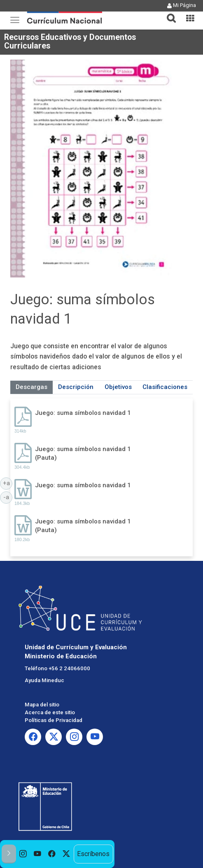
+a (8, 483)
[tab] (168, 13)
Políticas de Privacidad (54, 720)
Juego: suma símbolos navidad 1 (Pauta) (83, 453)
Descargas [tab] (31, 387)
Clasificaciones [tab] (165, 387)
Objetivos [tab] (118, 387)
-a (8, 497)
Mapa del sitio (42, 705)
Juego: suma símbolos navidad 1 (83, 413)
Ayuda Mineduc (44, 680)
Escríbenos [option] (93, 854)
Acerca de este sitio (50, 712)
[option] (23, 854)
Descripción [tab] (76, 387)
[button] (168, 13)
